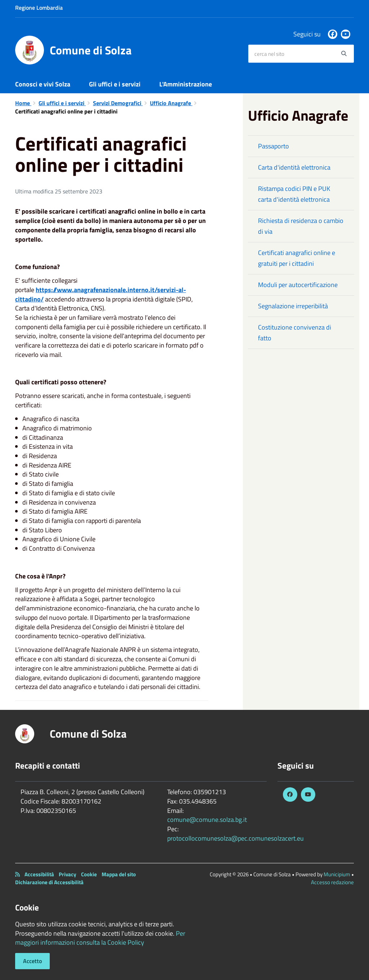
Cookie (89, 874)
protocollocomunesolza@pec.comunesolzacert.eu (235, 838)
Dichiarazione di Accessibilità (49, 882)
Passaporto (274, 146)
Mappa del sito (119, 874)
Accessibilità (39, 874)
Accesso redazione (332, 882)
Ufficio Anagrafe (171, 103)
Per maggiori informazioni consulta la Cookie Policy (100, 938)
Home (23, 103)
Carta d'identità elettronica (294, 167)
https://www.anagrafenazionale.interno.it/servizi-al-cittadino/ (101, 294)
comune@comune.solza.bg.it (207, 820)
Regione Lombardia (39, 8)
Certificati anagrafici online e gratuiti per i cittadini (297, 258)
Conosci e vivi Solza (43, 84)
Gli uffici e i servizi (115, 84)
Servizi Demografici (118, 103)
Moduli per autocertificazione (298, 285)
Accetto (32, 961)
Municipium (337, 874)
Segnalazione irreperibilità (293, 306)
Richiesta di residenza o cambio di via (301, 226)
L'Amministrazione (186, 84)
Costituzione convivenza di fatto (295, 333)
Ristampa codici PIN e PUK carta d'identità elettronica (294, 194)
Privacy (68, 874)
